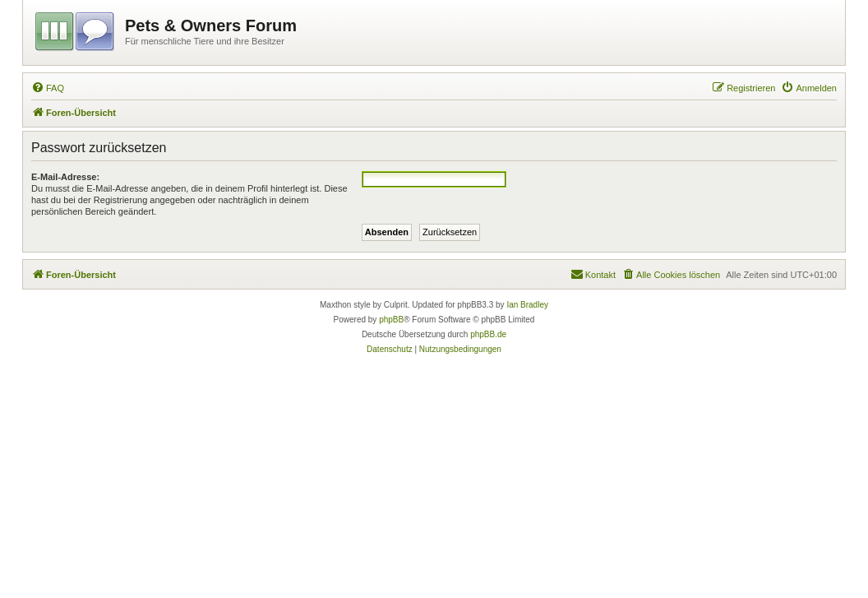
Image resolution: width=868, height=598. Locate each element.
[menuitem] (48, 88)
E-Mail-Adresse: (65, 177)
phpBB (391, 320)
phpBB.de (488, 334)
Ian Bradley (527, 305)
